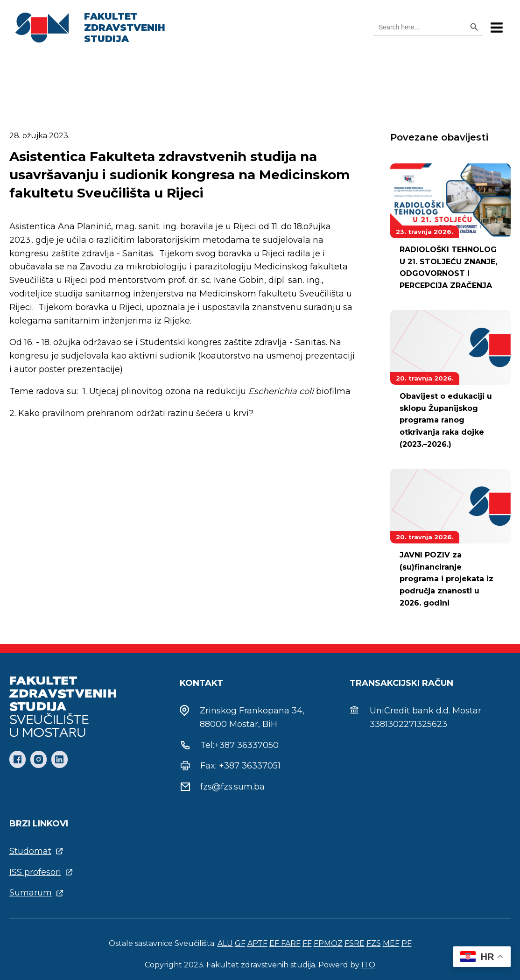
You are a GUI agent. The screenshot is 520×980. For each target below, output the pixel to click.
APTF (257, 943)
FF (307, 943)
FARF (291, 943)
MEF (391, 943)
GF (240, 943)
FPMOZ (328, 943)
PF (407, 943)
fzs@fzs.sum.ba (232, 787)
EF (275, 943)
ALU (225, 943)
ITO (368, 965)
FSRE (355, 943)
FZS (374, 943)
